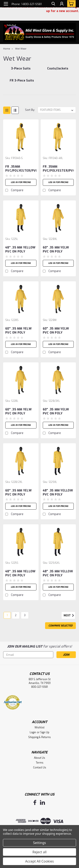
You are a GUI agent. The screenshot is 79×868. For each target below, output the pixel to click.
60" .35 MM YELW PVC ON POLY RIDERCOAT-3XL (56, 412)
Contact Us (40, 768)
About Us (39, 758)
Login (33, 732)
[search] (53, 4)
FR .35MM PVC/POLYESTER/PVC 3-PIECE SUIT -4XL (58, 169)
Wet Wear (21, 49)
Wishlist (39, 728)
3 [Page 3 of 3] (25, 615)
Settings (39, 843)
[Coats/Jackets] (58, 71)
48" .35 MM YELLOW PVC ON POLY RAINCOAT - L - (20, 250)
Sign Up (45, 732)
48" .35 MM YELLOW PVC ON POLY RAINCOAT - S (20, 574)
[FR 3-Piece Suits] (22, 83)
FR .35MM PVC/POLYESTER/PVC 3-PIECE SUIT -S (21, 169)
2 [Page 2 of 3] (16, 615)
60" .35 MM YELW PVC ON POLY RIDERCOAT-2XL (18, 493)
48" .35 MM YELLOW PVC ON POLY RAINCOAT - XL (58, 493)
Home (7, 49)
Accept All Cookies (40, 861)
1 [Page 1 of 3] (7, 615)
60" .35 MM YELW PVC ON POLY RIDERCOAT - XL (56, 250)
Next (70, 616)
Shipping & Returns (39, 737)
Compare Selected (60, 626)
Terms (40, 763)
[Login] (62, 4)
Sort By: (30, 110)
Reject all (39, 852)
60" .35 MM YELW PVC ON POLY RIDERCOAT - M (56, 331)
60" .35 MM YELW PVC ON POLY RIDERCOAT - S (18, 331)
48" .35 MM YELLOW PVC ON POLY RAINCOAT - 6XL (58, 574)
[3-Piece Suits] (21, 71)
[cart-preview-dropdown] (70, 4)
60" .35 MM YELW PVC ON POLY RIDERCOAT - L (18, 412)
